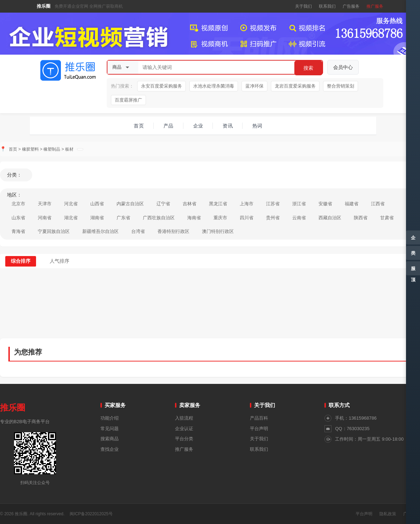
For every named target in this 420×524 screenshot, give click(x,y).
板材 (69, 149)
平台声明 (259, 429)
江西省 (378, 204)
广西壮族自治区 (159, 218)
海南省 (194, 218)
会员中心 (343, 67)
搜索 (308, 68)
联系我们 (327, 6)
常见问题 (110, 429)
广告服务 (351, 6)
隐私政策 (388, 514)
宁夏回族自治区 (54, 231)
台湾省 (138, 231)
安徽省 (325, 204)
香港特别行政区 (173, 231)
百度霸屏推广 (128, 100)
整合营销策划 (341, 86)
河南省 (45, 218)
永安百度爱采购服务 (162, 86)
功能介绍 (110, 418)
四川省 (247, 218)
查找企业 (110, 449)
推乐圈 (44, 6)
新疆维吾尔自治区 (100, 231)
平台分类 (184, 439)
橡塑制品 (52, 149)
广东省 (123, 218)
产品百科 (259, 418)
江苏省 (273, 204)
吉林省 (190, 204)
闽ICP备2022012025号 (91, 514)
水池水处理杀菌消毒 (214, 86)
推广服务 (375, 6)
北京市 (18, 204)
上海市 (247, 204)
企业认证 (184, 429)
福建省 (352, 204)
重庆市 (220, 218)
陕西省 (361, 218)
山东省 (18, 218)
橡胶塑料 (30, 149)
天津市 (45, 204)
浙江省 (299, 204)
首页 (13, 149)
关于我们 (303, 6)
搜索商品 (110, 439)
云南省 (299, 218)
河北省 (71, 204)
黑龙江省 (218, 204)
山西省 (97, 204)
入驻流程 (184, 418)
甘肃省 (387, 218)
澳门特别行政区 (218, 231)
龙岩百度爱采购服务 (295, 86)
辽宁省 (163, 204)
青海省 (18, 231)
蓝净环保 (254, 86)
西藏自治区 (330, 218)
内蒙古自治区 (130, 204)
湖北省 (71, 218)
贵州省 (273, 218)
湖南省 (97, 218)
